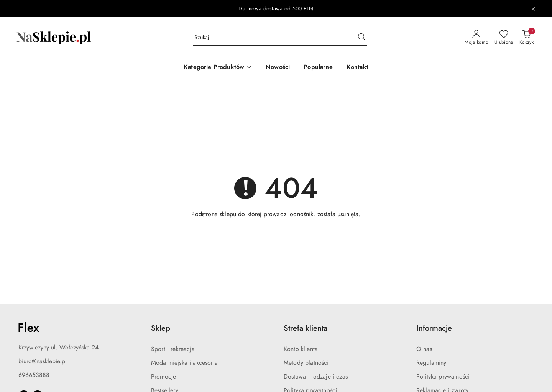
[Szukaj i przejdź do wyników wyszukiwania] (361, 38)
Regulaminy (431, 363)
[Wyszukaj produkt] (280, 38)
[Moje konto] (476, 38)
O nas (424, 349)
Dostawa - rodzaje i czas (316, 377)
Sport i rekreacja (173, 349)
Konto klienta (301, 349)
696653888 (34, 375)
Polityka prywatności (443, 377)
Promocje (163, 377)
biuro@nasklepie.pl (43, 361)
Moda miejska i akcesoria (184, 363)
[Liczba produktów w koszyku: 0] (527, 38)
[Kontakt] (357, 68)
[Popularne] (318, 68)
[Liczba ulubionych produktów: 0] (504, 38)
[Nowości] (278, 68)
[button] (218, 68)
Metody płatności (306, 363)
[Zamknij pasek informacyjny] (533, 9)
